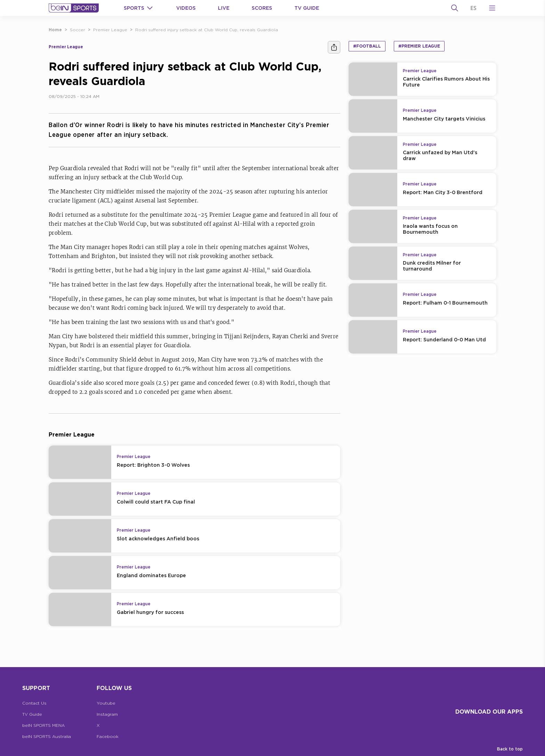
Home (55, 30)
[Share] (334, 47)
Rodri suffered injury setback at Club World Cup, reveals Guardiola (207, 30)
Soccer (78, 30)
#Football (367, 46)
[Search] (455, 8)
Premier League (110, 30)
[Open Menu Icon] (492, 8)
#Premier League (419, 46)
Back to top (510, 749)
